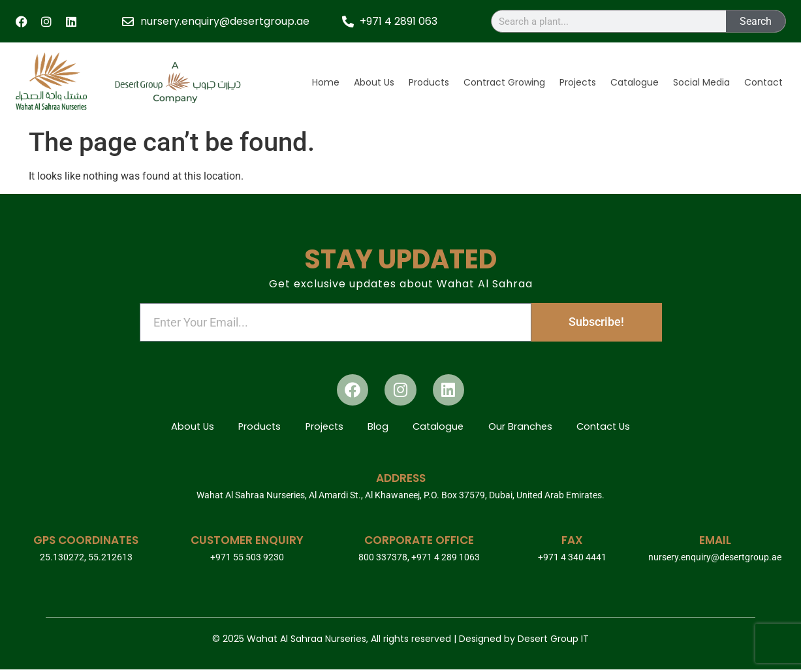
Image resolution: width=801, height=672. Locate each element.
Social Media (701, 82)
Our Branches (526, 428)
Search (756, 21)
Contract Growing (504, 82)
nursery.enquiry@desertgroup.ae (715, 560)
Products (429, 82)
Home (326, 82)
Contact (763, 82)
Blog (378, 428)
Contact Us (612, 428)
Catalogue (635, 82)
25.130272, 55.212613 (86, 560)
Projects (578, 82)
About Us (374, 82)
